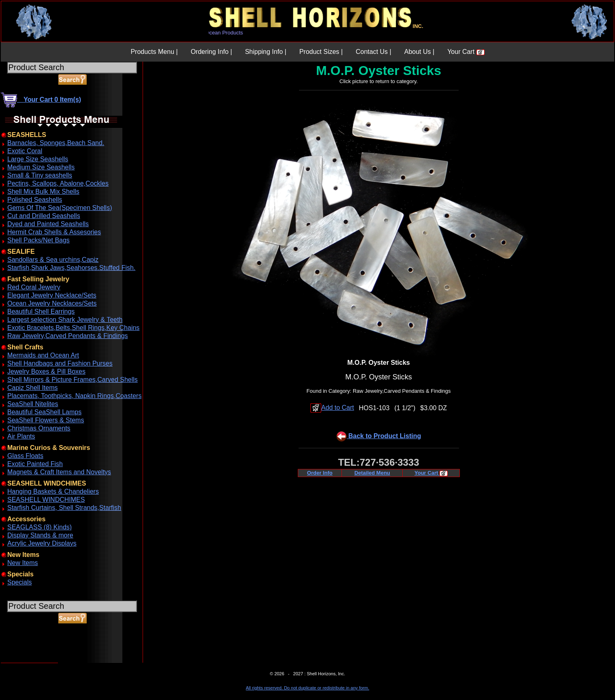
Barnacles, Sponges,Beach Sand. (56, 143)
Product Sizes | (321, 52)
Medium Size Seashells (41, 167)
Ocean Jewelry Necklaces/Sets (52, 303)
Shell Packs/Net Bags (38, 240)
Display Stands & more (40, 535)
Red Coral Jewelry (34, 287)
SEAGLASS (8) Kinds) (40, 527)
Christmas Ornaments (39, 428)
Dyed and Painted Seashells (48, 224)
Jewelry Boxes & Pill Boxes (46, 371)
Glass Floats (25, 456)
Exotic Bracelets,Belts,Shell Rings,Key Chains (73, 328)
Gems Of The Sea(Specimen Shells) (60, 208)
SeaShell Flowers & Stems (46, 420)
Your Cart (466, 52)
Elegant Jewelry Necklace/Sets (52, 295)
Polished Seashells (35, 200)
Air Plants (21, 436)
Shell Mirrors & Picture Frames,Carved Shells (73, 380)
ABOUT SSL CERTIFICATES (22, 661)
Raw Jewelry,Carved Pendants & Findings (68, 336)
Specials (19, 582)
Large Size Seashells (38, 159)
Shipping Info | (266, 52)
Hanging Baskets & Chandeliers (53, 491)
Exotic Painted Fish (35, 464)
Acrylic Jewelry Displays (42, 543)
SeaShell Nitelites (33, 404)
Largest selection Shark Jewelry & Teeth (65, 320)
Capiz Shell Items (33, 388)
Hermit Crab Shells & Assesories (54, 232)
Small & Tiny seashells (40, 175)
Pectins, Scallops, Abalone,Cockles (58, 183)
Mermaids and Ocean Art (43, 355)
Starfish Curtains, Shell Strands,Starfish (64, 508)
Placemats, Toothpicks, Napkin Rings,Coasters (74, 396)
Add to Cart (332, 408)
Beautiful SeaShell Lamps (44, 412)
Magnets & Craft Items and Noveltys (59, 472)
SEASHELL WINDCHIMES (46, 500)
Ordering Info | (211, 52)
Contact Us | (374, 52)
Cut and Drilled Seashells (44, 216)
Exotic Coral (25, 151)
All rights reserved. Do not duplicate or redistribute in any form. (307, 688)
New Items (23, 563)
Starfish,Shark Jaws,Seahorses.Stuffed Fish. (71, 268)
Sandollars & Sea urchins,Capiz (53, 260)
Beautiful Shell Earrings (41, 311)
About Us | (419, 52)
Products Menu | (154, 52)
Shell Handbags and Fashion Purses (60, 363)
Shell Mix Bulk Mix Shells (43, 192)
